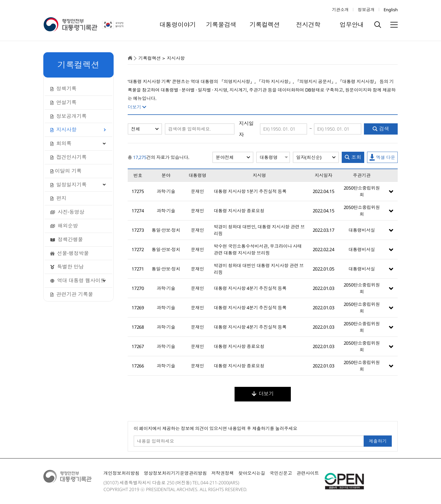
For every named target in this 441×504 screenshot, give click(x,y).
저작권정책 (222, 473)
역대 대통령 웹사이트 (78, 280)
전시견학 (308, 24)
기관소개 (340, 10)
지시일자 (246, 129)
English (391, 10)
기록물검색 (221, 24)
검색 (381, 129)
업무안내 (352, 24)
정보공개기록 (68, 116)
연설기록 (63, 102)
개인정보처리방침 (121, 473)
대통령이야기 (178, 24)
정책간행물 (67, 239)
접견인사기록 (68, 157)
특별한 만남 (67, 267)
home (130, 58)
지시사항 (63, 130)
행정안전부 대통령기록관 (70, 25)
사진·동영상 (67, 212)
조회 (353, 157)
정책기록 (63, 88)
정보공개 (366, 10)
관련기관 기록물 (72, 294)
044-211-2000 (215, 483)
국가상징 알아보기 (113, 25)
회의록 (61, 143)
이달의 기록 (66, 171)
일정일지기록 (68, 185)
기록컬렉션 (265, 24)
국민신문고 (281, 473)
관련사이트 (308, 473)
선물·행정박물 (70, 253)
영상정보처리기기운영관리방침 (175, 473)
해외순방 (64, 226)
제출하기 (378, 441)
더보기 (263, 394)
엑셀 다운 (382, 157)
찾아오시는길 (252, 473)
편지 (58, 198)
